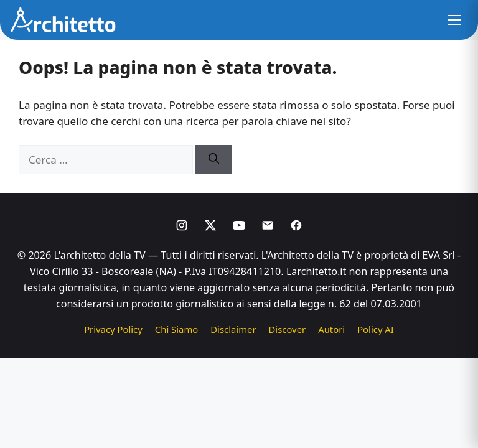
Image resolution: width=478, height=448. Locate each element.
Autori (331, 329)
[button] (454, 20)
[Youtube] (239, 225)
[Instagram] (182, 225)
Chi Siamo (176, 329)
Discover (288, 329)
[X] (210, 225)
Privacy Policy (113, 329)
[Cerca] (214, 160)
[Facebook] (296, 225)
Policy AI (376, 329)
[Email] (268, 225)
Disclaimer (233, 329)
